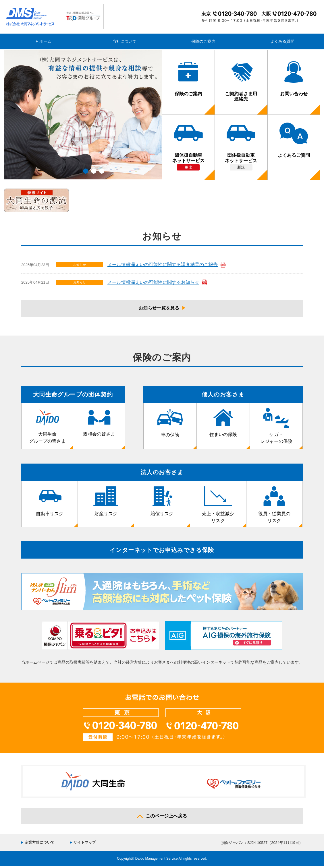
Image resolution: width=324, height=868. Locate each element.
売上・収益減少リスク (218, 506)
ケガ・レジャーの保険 (276, 428)
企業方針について (40, 844)
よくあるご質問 (294, 146)
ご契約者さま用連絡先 (241, 84)
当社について (124, 41)
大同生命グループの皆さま (47, 427)
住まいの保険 (223, 424)
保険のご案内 (203, 41)
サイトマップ (85, 844)
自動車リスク (50, 503)
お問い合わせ (294, 81)
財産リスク (106, 502)
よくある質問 (282, 41)
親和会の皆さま (99, 424)
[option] (83, 115)
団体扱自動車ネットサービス (188, 153)
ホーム (45, 41)
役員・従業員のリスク (274, 506)
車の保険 (170, 424)
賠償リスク (162, 502)
